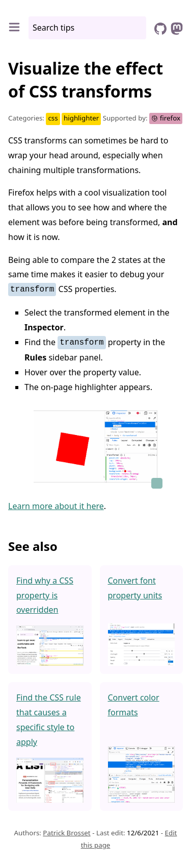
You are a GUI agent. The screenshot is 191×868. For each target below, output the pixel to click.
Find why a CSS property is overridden (45, 595)
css (53, 118)
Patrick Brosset (66, 833)
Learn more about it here (56, 505)
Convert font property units (135, 588)
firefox (166, 118)
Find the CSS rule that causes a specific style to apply (49, 719)
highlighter (81, 118)
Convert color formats (134, 705)
